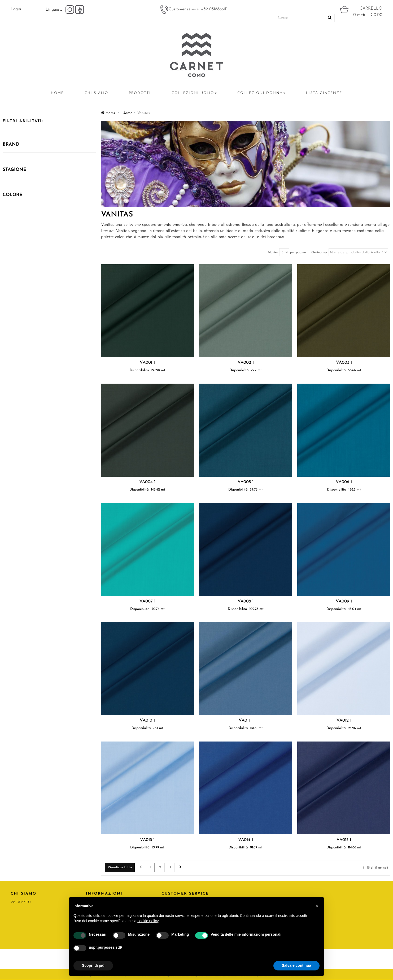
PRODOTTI (21, 903)
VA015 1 (344, 840)
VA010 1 (147, 721)
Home (108, 113)
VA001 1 (147, 363)
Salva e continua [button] (296, 965)
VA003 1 (344, 363)
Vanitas (117, 215)
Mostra (273, 253)
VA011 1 (246, 721)
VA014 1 (246, 840)
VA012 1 (344, 721)
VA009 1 (344, 601)
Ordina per (319, 253)
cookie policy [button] (148, 921)
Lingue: (52, 10)
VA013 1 (147, 840)
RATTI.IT (18, 920)
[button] (317, 906)
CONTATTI (21, 911)
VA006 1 (344, 482)
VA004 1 (147, 482)
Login (16, 9)
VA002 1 (246, 363)
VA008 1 (246, 601)
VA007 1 (147, 601)
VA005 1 (246, 482)
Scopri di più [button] (93, 965)
